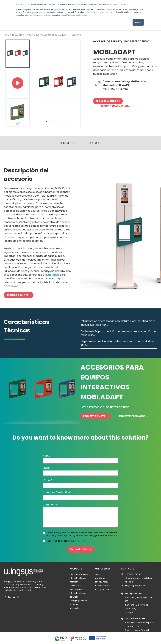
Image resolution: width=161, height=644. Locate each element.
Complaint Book (103, 589)
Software (74, 604)
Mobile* (47, 480)
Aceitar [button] (138, 22)
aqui (85, 15)
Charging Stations (78, 601)
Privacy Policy (81, 541)
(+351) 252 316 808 (133, 574)
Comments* (50, 505)
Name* (47, 456)
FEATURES (95, 143)
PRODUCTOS (18, 35)
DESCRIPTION (68, 143)
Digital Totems (76, 589)
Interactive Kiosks (78, 593)
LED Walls (74, 597)
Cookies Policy (102, 586)
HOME (7, 35)
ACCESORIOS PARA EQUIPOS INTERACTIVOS (47, 35)
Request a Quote (81, 549)
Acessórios (75, 608)
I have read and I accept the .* (68, 541)
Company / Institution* (57, 492)
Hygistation (52, 275)
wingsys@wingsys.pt (135, 586)
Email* (47, 468)
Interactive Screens (79, 574)
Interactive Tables (78, 578)
